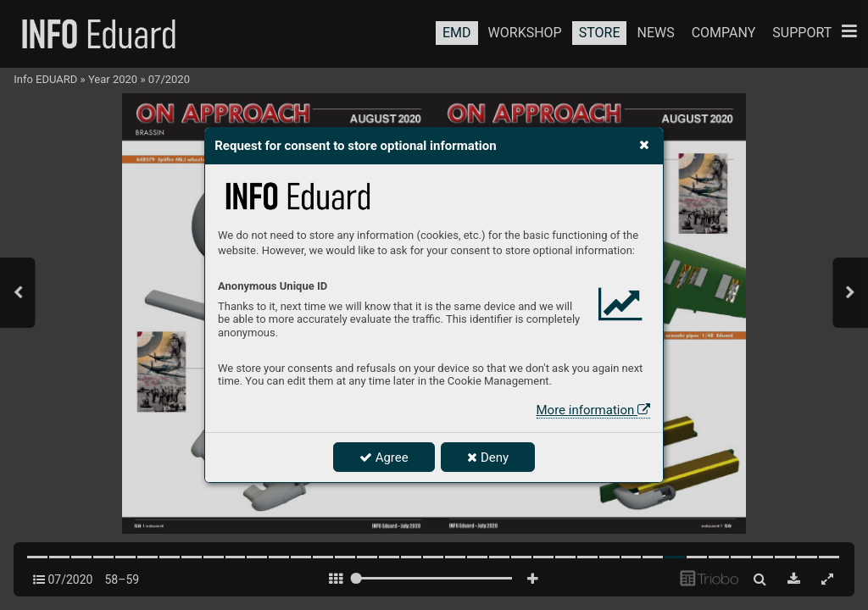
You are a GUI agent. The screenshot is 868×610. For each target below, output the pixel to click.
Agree (384, 457)
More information (593, 410)
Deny (488, 457)
